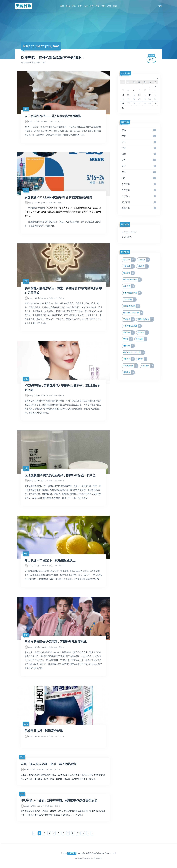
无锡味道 (129, 319)
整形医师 (141, 339)
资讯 (68, 6)
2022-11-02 (41, 566)
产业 (109, 6)
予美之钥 (129, 359)
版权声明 (139, 202)
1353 (53, 481)
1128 (53, 566)
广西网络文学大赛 (132, 293)
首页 (62, 6)
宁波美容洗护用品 (132, 326)
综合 (115, 6)
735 (53, 121)
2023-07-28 (41, 298)
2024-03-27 (41, 203)
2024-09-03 (41, 121)
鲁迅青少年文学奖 (132, 280)
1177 (53, 298)
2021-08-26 (37, 806)
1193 (53, 647)
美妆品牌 (143, 333)
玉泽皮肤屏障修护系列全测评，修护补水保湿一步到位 (60, 475)
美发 (80, 6)
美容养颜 (129, 333)
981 (53, 203)
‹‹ (34, 833)
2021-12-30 (37, 769)
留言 (152, 58)
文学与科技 (130, 300)
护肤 (74, 6)
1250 (53, 736)
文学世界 (143, 266)
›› (92, 833)
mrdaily (31, 121)
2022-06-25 (41, 736)
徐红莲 (142, 359)
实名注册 (129, 286)
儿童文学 (129, 266)
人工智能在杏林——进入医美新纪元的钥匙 (53, 116)
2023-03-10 (41, 396)
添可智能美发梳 (146, 319)
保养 (91, 6)
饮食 (97, 6)
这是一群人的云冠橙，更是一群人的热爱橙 (49, 764)
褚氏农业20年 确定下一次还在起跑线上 (50, 560)
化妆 (86, 6)
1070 (53, 396)
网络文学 (129, 260)
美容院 (128, 339)
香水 (103, 6)
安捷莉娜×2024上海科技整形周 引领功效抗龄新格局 (58, 197)
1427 (49, 769)
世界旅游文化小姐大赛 (134, 353)
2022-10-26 (41, 647)
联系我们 (139, 208)
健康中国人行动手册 (133, 313)
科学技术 (129, 346)
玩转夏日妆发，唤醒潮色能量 (44, 731)
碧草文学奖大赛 (131, 306)
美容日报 (23, 6)
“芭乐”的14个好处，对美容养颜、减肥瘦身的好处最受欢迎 (59, 801)
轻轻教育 (129, 273)
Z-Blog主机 (127, 237)
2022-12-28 (41, 481)
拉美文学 (144, 260)
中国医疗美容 (131, 366)
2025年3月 (125, 73)
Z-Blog (86, 858)
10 (83, 833)
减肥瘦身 (129, 372)
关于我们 (139, 184)
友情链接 (139, 196)
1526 (49, 806)
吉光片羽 (99, 858)
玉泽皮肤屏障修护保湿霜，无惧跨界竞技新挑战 (56, 642)
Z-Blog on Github (129, 232)
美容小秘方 (147, 366)
